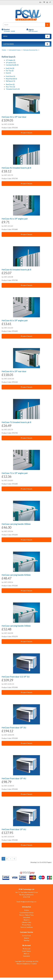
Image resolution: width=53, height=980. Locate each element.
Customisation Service (27, 913)
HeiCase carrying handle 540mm (16, 626)
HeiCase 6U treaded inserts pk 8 (16, 270)
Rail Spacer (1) (10, 81)
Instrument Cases (15, 50)
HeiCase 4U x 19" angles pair (15, 219)
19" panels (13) (11, 62)
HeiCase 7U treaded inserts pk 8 (16, 422)
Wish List (27, 954)
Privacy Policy (26, 925)
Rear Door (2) (10, 84)
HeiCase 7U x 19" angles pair (15, 473)
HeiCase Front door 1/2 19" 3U (16, 677)
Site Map (27, 940)
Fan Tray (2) (10, 71)
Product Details (27, 133)
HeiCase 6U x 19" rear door (14, 371)
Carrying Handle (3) (12, 65)
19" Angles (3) (10, 60)
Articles (27, 910)
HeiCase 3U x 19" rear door (14, 117)
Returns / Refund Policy (26, 915)
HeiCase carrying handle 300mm (16, 524)
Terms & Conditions (27, 927)
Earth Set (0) (10, 68)
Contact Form (26, 936)
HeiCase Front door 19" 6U (14, 829)
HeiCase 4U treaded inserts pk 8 (16, 168)
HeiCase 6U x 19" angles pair (15, 320)
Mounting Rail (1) (11, 79)
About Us (26, 920)
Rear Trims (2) (10, 87)
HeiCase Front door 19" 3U (14, 728)
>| (14, 859)
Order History (27, 951)
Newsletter (27, 956)
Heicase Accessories (30, 50)
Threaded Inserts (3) (13, 89)
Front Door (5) (10, 76)
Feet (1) (8, 73)
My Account (27, 949)
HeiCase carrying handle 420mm (16, 575)
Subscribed (26, 917)
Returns (26, 938)
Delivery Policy (26, 922)
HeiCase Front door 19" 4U (14, 778)
